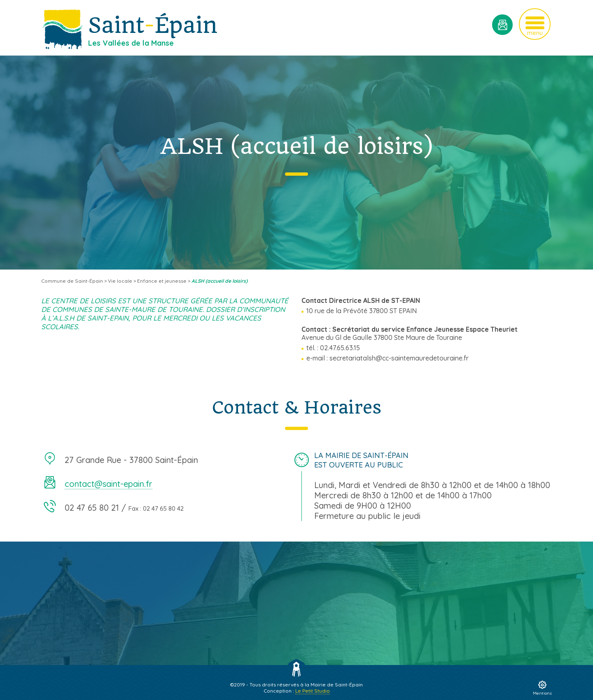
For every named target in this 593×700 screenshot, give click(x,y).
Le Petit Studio (313, 691)
